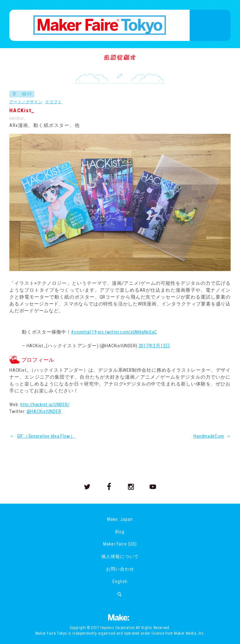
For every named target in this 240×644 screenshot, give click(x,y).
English (120, 581)
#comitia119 (84, 332)
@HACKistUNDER (44, 411)
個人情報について (120, 556)
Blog (120, 532)
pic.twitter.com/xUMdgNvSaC (127, 332)
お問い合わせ (120, 569)
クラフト (54, 102)
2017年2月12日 (155, 346)
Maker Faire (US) (120, 544)
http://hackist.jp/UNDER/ (45, 405)
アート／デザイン (26, 102)
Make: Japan (120, 519)
